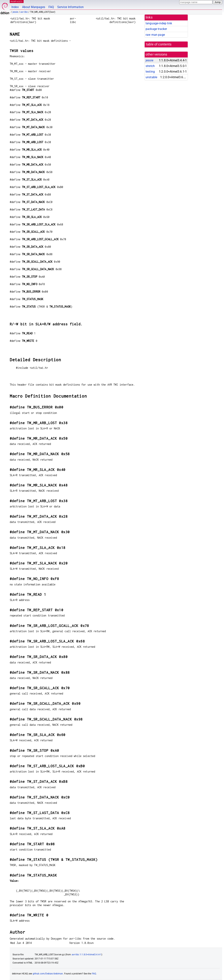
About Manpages (34, 7)
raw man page (155, 35)
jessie (15, 12)
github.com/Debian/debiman (48, 974)
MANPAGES (17, 1)
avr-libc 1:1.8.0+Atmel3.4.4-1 (87, 955)
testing (150, 72)
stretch (150, 66)
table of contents (159, 44)
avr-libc (24, 12)
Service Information (70, 7)
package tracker (156, 29)
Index (15, 7)
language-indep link (159, 23)
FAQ (51, 7)
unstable (151, 77)
